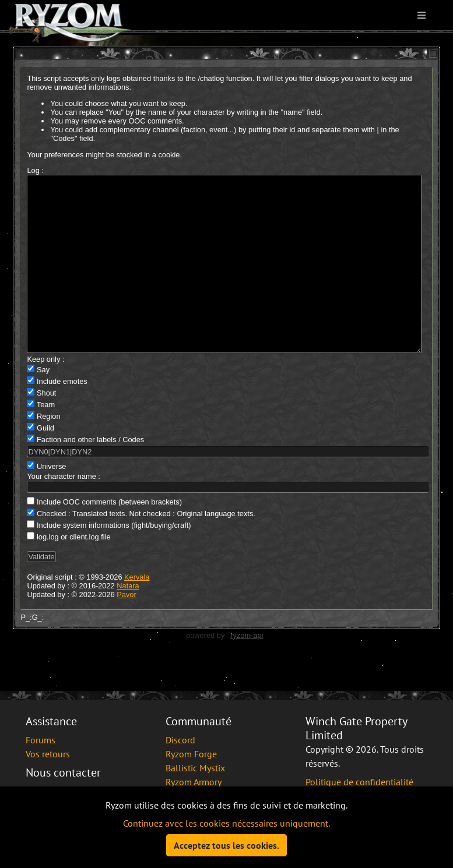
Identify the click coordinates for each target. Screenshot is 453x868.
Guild (45, 463)
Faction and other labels (77, 474)
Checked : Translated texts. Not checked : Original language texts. (146, 548)
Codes (133, 474)
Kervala (137, 612)
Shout (46, 428)
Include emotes (62, 416)
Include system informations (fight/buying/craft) (114, 560)
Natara (128, 621)
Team (46, 440)
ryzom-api (247, 670)
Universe (52, 501)
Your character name (61, 511)
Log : (35, 170)
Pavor (126, 629)
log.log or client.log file (74, 572)
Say (43, 405)
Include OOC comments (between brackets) (109, 537)
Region (49, 451)
